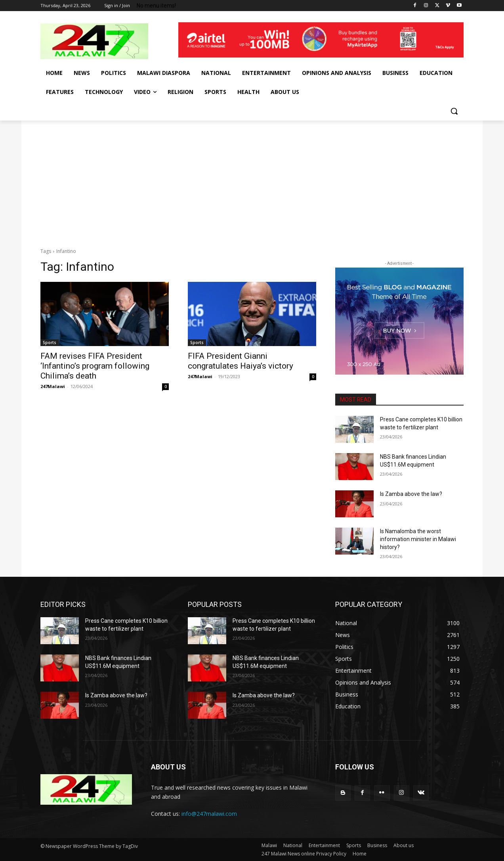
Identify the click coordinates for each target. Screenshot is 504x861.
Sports (50, 342)
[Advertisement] (252, 180)
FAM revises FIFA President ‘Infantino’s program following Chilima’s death (95, 366)
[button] (454, 111)
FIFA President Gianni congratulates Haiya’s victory (241, 361)
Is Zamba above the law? (411, 494)
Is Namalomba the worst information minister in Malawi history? (418, 539)
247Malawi (53, 386)
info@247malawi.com (209, 814)
